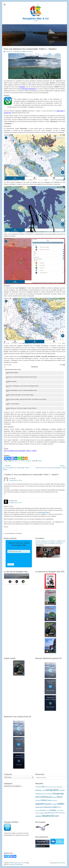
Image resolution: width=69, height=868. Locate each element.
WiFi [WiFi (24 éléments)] (57, 816)
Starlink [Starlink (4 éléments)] (37, 813)
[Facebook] (6, 458)
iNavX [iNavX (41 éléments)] (60, 797)
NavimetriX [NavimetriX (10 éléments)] (39, 807)
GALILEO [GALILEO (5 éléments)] (44, 794)
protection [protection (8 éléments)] (43, 810)
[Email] (23, 458)
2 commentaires (29, 52)
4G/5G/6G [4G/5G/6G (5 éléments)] (38, 787)
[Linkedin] (16, 458)
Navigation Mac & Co (36, 18)
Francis (21, 52)
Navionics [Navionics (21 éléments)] (48, 807)
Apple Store (60, 111)
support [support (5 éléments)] (42, 813)
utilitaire (40, 461)
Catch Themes (61, 863)
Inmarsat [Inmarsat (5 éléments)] (38, 801)
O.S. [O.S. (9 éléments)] (60, 807)
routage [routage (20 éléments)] (53, 810)
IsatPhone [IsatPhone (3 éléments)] (55, 801)
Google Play (7, 113)
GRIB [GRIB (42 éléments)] (43, 797)
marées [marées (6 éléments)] (54, 804)
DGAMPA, (22, 87)
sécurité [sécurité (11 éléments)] (47, 813)
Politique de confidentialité (16, 865)
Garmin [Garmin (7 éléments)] (50, 794)
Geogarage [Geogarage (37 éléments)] (58, 793)
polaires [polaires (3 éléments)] (37, 810)
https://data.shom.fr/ (44, 512)
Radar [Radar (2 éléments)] (48, 810)
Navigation (28, 461)
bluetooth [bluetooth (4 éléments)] (60, 787)
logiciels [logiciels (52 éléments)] (40, 804)
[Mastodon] (12, 458)
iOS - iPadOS (21, 461)
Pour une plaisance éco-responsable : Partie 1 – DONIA (20, 451)
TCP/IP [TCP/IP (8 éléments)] (56, 813)
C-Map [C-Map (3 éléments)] (43, 790)
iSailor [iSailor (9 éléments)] (50, 800)
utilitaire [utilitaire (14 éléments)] (38, 816)
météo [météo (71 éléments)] (61, 804)
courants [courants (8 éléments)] (62, 790)
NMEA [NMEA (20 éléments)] (55, 807)
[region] (35, 157)
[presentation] (21, 558)
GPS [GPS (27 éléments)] (38, 797)
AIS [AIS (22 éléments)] (43, 787)
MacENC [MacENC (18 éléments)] (48, 804)
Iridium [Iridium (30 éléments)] (44, 800)
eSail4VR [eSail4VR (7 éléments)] (38, 794)
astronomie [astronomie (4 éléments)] (48, 787)
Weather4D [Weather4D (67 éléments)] (48, 816)
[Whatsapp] (19, 458)
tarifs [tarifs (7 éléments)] (52, 813)
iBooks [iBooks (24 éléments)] (49, 797)
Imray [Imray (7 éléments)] (54, 797)
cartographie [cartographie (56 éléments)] (52, 790)
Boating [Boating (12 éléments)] (38, 790)
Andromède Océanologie (28, 89)
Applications (14, 461)
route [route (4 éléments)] (58, 810)
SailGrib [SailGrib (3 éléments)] (61, 810)
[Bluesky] (9, 458)
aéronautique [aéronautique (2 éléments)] (54, 787)
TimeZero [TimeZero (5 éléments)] (62, 813)
